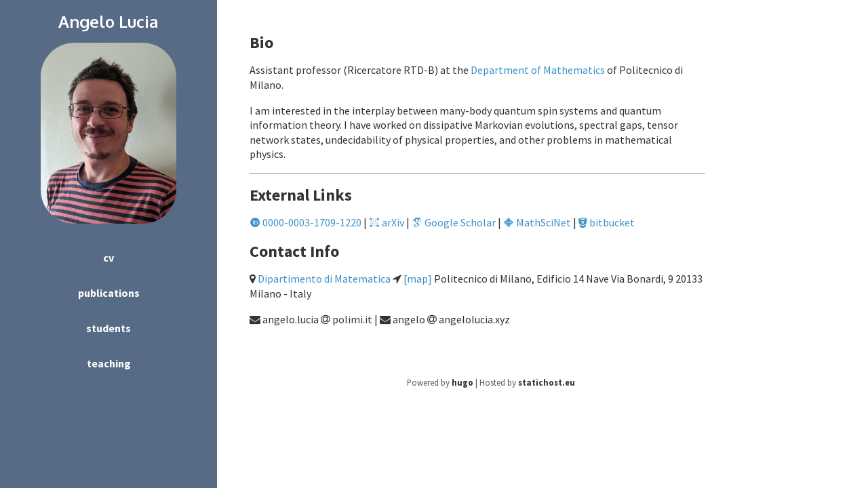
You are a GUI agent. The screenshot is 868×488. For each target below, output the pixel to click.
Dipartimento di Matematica (324, 279)
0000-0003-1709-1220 (305, 222)
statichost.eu (547, 382)
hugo (462, 382)
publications (109, 293)
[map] (418, 279)
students (108, 328)
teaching (109, 363)
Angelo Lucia (108, 21)
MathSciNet (537, 222)
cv (108, 258)
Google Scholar (454, 222)
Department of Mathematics (538, 70)
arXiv (387, 222)
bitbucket (607, 222)
